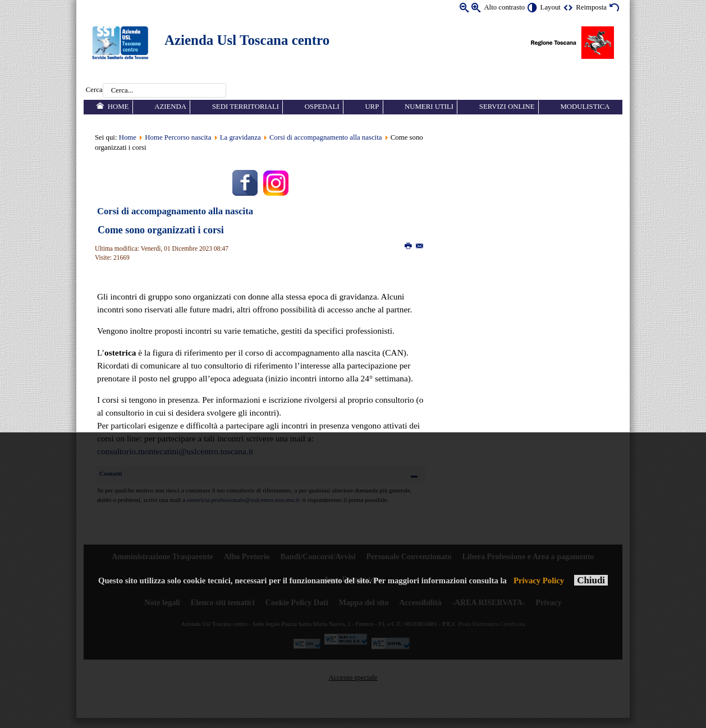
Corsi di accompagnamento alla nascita (326, 137)
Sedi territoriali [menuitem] (246, 107)
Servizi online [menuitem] (507, 107)
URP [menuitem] (372, 107)
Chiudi (591, 580)
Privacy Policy (539, 580)
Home (128, 137)
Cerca (94, 90)
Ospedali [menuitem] (322, 107)
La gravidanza (240, 137)
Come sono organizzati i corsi (161, 230)
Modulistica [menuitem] (585, 107)
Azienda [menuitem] (170, 107)
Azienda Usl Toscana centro (247, 40)
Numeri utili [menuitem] (429, 107)
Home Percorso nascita (178, 137)
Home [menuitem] (118, 107)
